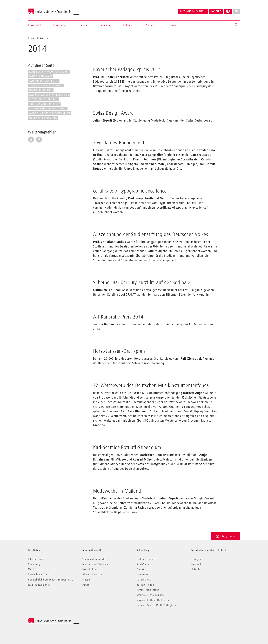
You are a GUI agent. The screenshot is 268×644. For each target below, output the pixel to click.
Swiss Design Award (41, 76)
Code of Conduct (146, 559)
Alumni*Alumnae (92, 574)
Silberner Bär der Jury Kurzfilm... (49, 95)
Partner (86, 585)
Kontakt (216, 11)
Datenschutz (144, 579)
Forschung (105, 25)
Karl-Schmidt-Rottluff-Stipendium (49, 113)
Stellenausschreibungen (150, 595)
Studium (83, 25)
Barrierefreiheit (145, 585)
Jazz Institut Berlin (39, 585)
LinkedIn (196, 569)
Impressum (143, 574)
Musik (32, 569)
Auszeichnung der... (41, 90)
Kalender (128, 25)
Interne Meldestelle (148, 590)
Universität (35, 25)
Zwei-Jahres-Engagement (44, 81)
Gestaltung (34, 564)
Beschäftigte (90, 569)
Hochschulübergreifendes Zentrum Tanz (51, 579)
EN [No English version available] (236, 11)
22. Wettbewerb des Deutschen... (48, 109)
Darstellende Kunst (39, 574)
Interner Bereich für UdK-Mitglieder (157, 605)
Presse (86, 579)
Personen (151, 25)
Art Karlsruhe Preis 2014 (44, 99)
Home (31, 38)
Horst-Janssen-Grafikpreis (45, 104)
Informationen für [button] (192, 11)
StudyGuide (225, 536)
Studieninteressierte (94, 559)
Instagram (197, 559)
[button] (237, 25)
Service (172, 25)
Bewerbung (60, 25)
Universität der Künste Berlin (41, 10)
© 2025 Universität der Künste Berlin (46, 620)
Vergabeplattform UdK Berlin (153, 600)
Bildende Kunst (37, 559)
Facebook (196, 564)
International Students (95, 564)
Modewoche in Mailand (43, 118)
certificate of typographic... (46, 86)
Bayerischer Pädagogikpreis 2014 (49, 72)
